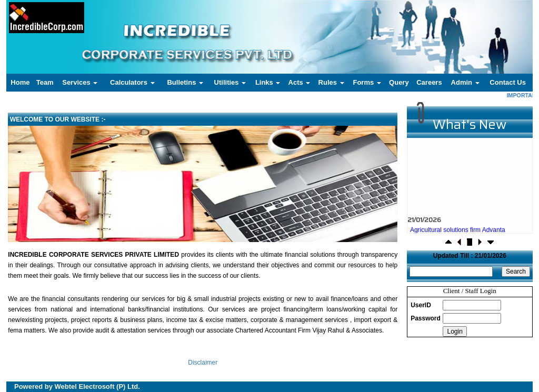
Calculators (132, 82)
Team (45, 82)
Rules (331, 82)
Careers (429, 82)
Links (268, 82)
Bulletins (185, 82)
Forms (367, 82)
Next (359, 193)
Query (399, 82)
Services (80, 82)
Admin (465, 82)
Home (20, 82)
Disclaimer (203, 363)
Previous (43, 193)
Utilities (230, 82)
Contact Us (508, 82)
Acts (300, 82)
